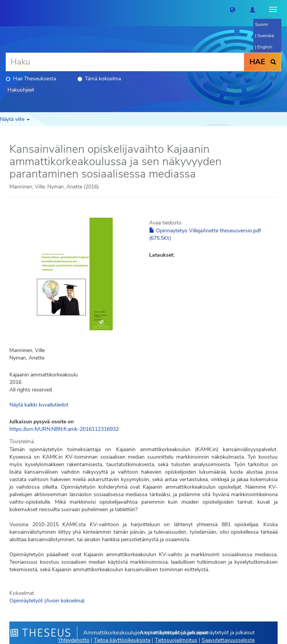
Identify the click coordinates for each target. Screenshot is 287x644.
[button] (233, 9)
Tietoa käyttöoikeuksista (122, 640)
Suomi (261, 24)
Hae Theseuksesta (31, 79)
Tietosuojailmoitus (176, 640)
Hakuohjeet (21, 90)
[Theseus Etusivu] (6, 9)
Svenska (266, 36)
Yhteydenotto (74, 640)
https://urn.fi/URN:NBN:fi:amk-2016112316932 (64, 429)
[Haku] (125, 62)
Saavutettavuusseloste (228, 640)
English (265, 47)
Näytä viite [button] (15, 119)
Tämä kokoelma (99, 79)
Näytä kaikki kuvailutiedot (39, 405)
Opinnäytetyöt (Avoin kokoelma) (47, 601)
